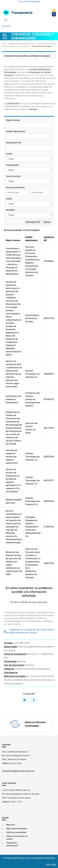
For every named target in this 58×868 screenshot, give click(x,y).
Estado (9, 199)
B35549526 (49, 501)
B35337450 (49, 318)
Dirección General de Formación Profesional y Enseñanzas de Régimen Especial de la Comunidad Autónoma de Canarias (32, 261)
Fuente (9, 154)
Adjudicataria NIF (14, 143)
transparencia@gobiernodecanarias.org (18, 771)
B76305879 (49, 261)
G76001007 (49, 527)
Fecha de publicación (15, 187)
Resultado (10, 210)
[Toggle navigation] (6, 20)
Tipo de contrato (13, 176)
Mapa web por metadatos (17, 829)
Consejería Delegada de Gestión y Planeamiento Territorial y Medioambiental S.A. (33, 527)
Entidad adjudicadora (16, 131)
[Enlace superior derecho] (54, 13)
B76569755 (49, 399)
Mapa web (11, 825)
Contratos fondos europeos (41, 46)
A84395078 (49, 374)
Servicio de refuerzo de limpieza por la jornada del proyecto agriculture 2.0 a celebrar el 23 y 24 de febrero (13, 481)
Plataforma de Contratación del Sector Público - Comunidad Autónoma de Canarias (30, 631)
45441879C (49, 563)
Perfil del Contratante (40, 75)
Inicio (4, 44)
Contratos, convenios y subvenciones (22, 44)
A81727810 (49, 428)
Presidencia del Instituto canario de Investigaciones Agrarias (33, 399)
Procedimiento (12, 165)
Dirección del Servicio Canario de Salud (31, 428)
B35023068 (49, 457)
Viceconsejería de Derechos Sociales (32, 318)
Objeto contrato (13, 120)
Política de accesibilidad (16, 832)
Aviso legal (51, 865)
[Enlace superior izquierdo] (17, 13)
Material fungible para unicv (14, 501)
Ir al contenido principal (29, 2)
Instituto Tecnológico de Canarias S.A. (32, 374)
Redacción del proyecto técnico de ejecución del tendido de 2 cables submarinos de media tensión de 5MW (14, 563)
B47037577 (49, 481)
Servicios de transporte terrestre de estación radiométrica (12, 457)
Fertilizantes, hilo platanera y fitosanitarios (14, 399)
